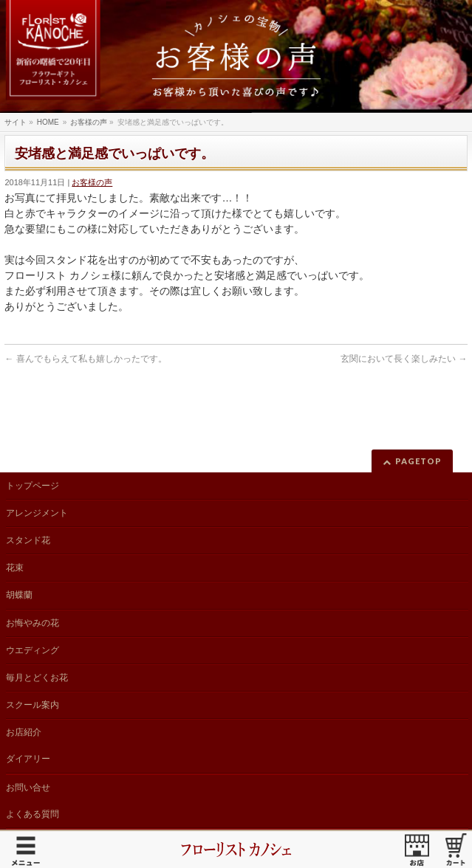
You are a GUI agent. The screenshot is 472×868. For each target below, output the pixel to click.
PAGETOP (418, 461)
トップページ (33, 486)
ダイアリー (28, 759)
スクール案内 (33, 705)
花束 (15, 568)
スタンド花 (28, 540)
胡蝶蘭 (19, 595)
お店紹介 (24, 732)
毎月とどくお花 (37, 678)
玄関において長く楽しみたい (404, 359)
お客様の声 (92, 182)
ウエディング (33, 650)
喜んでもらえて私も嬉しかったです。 (85, 359)
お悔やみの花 (33, 623)
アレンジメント (37, 513)
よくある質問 (33, 814)
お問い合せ (28, 788)
